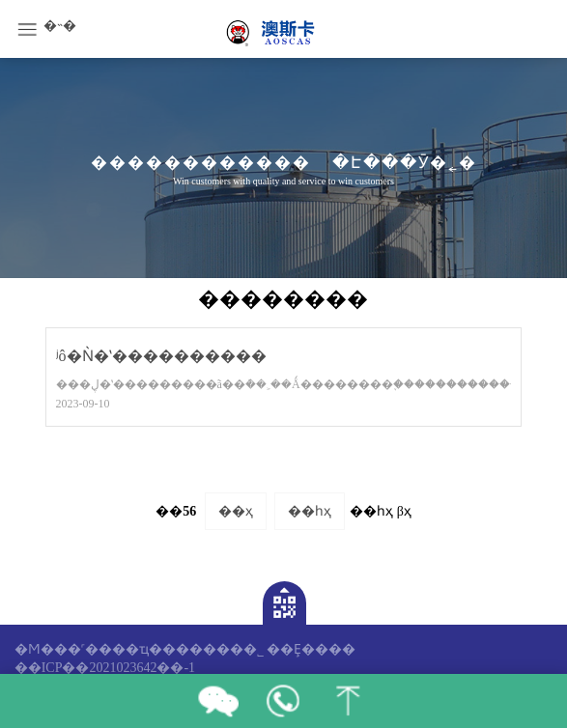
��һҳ (310, 511)
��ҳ (236, 511)
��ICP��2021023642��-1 (105, 668)
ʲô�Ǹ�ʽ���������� (161, 356)
